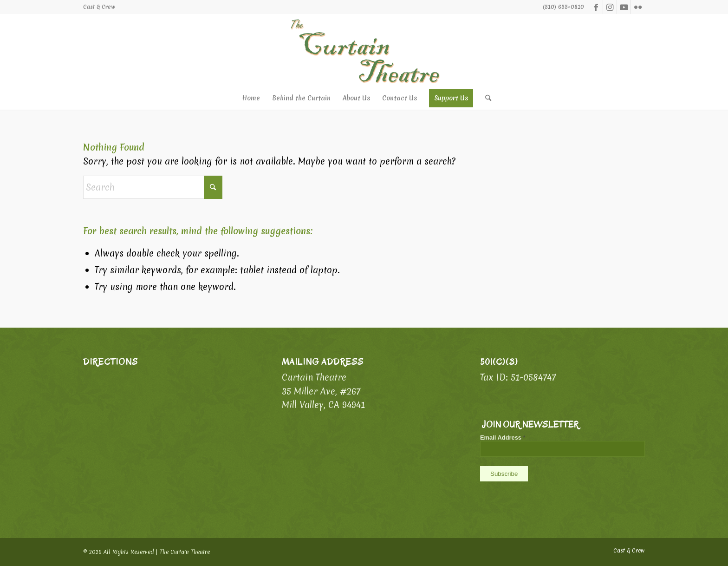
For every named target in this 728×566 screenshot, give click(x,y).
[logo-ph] (364, 50)
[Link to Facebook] (596, 7)
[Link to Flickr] (638, 7)
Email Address (503, 438)
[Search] (485, 98)
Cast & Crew (99, 7)
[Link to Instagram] (610, 7)
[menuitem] (99, 7)
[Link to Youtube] (624, 7)
